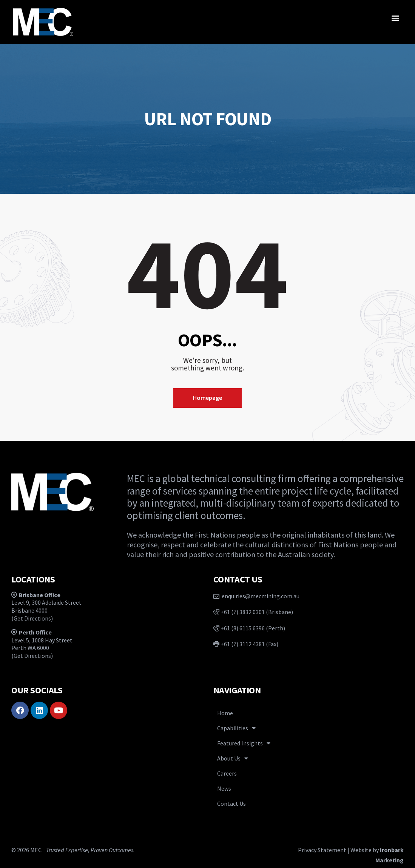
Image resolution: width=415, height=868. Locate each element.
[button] (396, 18)
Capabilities (236, 728)
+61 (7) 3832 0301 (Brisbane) (253, 612)
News (224, 788)
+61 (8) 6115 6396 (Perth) (249, 628)
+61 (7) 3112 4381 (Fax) (246, 644)
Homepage (207, 398)
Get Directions (32, 618)
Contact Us (231, 803)
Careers (227, 773)
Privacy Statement (322, 850)
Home (225, 713)
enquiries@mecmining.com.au (256, 596)
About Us (233, 758)
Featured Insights (244, 743)
